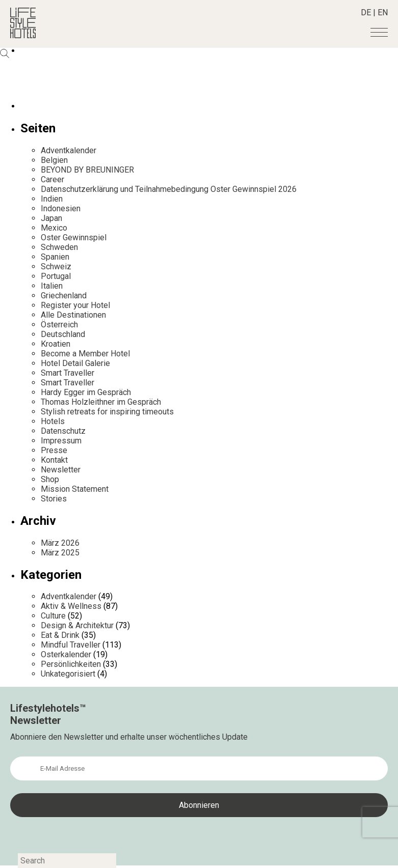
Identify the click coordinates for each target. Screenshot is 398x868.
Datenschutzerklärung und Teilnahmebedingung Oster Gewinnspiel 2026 (169, 189)
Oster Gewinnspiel (74, 237)
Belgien (54, 160)
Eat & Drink (60, 635)
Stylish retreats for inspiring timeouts (107, 412)
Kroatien (56, 344)
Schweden (59, 247)
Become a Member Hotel (85, 354)
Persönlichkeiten (71, 664)
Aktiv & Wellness (71, 606)
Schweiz (56, 267)
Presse (54, 450)
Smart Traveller (68, 373)
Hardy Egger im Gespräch (86, 392)
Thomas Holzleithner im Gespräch (101, 402)
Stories (54, 499)
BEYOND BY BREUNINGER (87, 170)
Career (52, 179)
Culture (53, 616)
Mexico (54, 228)
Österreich (59, 325)
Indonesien (61, 208)
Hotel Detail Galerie (75, 363)
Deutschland (63, 334)
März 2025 (60, 553)
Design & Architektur (77, 625)
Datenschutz (63, 431)
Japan (51, 218)
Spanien (55, 257)
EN (383, 12)
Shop (50, 479)
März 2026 (60, 543)
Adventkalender (69, 150)
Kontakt (54, 460)
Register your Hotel (75, 305)
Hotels (53, 421)
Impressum (61, 441)
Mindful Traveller (71, 645)
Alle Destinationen (73, 315)
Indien (52, 199)
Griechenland (64, 296)
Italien (52, 286)
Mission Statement (75, 489)
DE (366, 12)
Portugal (56, 276)
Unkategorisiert (68, 674)
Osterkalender (66, 654)
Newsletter (61, 470)
